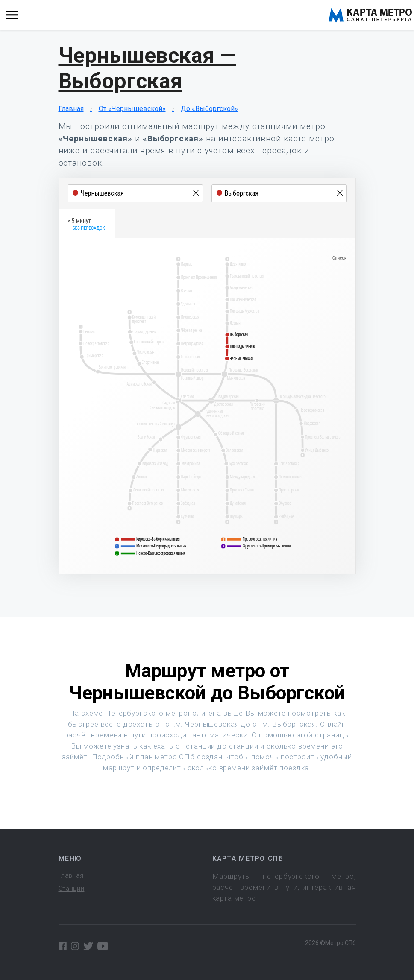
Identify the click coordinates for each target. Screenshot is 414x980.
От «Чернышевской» (132, 109)
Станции (72, 889)
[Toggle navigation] (12, 15)
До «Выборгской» (209, 109)
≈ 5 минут (86, 225)
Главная (71, 109)
